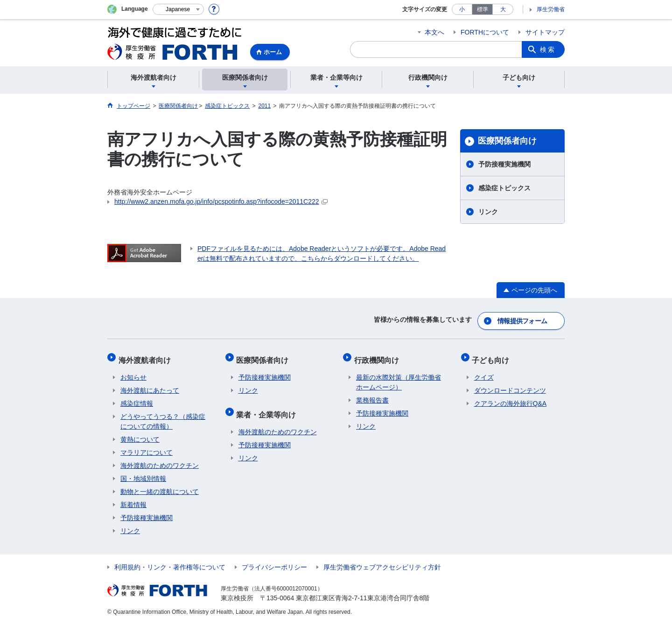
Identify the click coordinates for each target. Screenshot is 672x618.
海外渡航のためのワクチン (160, 459)
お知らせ (133, 371)
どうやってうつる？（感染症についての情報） (163, 415)
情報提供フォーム (523, 319)
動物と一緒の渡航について (160, 486)
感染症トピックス (504, 188)
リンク (488, 212)
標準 (483, 9)
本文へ (434, 32)
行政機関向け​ (378, 356)
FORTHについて (485, 32)
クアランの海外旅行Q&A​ (511, 397)
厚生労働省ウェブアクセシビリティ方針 (382, 561)
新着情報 (133, 499)
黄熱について (140, 433)
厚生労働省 (551, 9)
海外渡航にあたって (150, 384)
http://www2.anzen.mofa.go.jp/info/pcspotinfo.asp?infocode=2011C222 (221, 201)
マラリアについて (147, 446)
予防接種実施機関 (504, 164)
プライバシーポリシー (274, 561)
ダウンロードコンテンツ (510, 384)
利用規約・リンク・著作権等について (170, 561)
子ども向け (493, 356)
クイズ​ (484, 371)
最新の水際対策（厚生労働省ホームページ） (399, 376)
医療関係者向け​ (507, 141)
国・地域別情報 (143, 472)
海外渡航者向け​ (147, 356)
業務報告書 (372, 394)
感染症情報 (137, 397)
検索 (548, 49)
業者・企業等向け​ (268, 406)
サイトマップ (545, 32)
